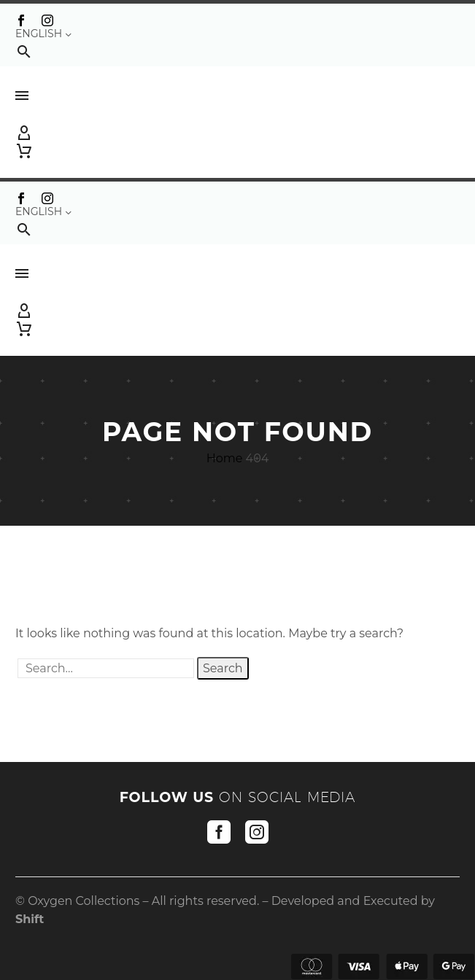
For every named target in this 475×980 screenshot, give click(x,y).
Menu (22, 96)
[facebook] (219, 832)
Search (223, 668)
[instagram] (257, 832)
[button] (24, 51)
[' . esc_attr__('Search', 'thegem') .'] (106, 668)
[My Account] (237, 133)
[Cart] (24, 151)
